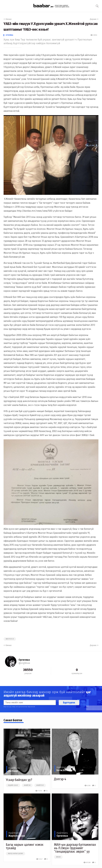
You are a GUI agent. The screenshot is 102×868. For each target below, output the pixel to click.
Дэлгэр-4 (60, 779)
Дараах (94, 19)
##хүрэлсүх (10, 639)
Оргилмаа (9, 35)
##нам (58, 857)
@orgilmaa (24, 663)
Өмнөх (8, 19)
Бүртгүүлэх (69, 703)
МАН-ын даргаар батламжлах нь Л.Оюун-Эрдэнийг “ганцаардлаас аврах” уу (75, 848)
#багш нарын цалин (15, 854)
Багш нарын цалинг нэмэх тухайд (25, 846)
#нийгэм (27, 785)
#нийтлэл (40, 785)
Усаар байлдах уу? (19, 780)
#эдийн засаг (13, 785)
